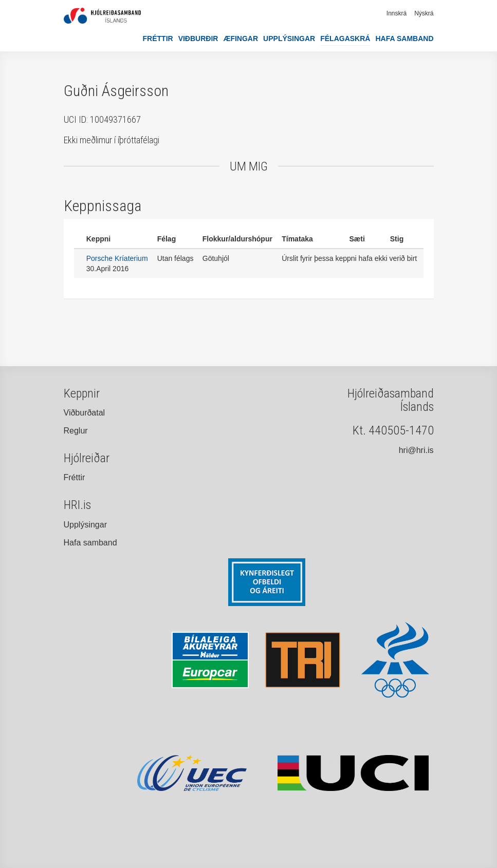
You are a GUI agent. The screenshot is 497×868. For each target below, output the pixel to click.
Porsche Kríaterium (117, 258)
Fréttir (158, 39)
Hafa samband (404, 39)
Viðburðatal (85, 413)
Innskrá (397, 13)
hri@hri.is (416, 450)
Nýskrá (424, 13)
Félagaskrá (345, 39)
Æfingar (241, 39)
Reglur (76, 431)
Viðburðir (198, 39)
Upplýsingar (289, 39)
